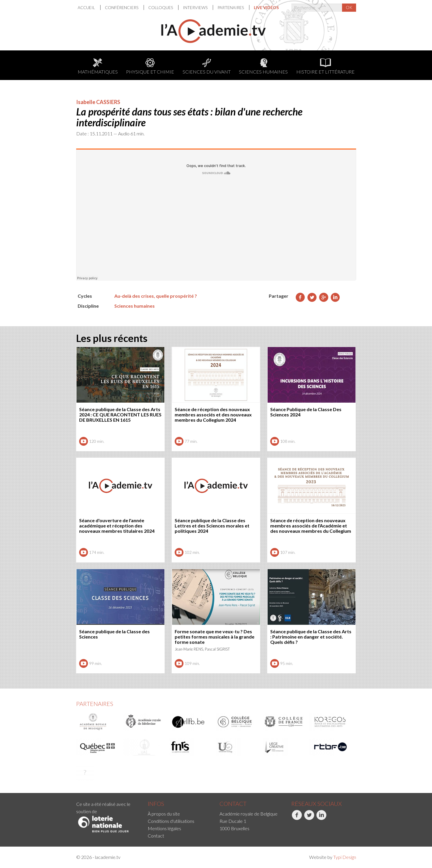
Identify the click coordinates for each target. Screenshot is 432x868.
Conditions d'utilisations (171, 821)
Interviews (196, 7)
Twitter (309, 818)
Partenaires (231, 7)
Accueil (87, 7)
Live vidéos (266, 7)
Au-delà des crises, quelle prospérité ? (156, 296)
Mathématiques (98, 66)
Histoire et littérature (325, 66)
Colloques (161, 7)
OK (349, 7)
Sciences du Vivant (207, 66)
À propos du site (164, 814)
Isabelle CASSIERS (98, 102)
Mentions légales (164, 828)
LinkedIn (321, 818)
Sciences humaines (263, 66)
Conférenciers (122, 7)
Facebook (297, 818)
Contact (156, 836)
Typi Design (345, 857)
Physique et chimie (150, 66)
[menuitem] (89, 7)
